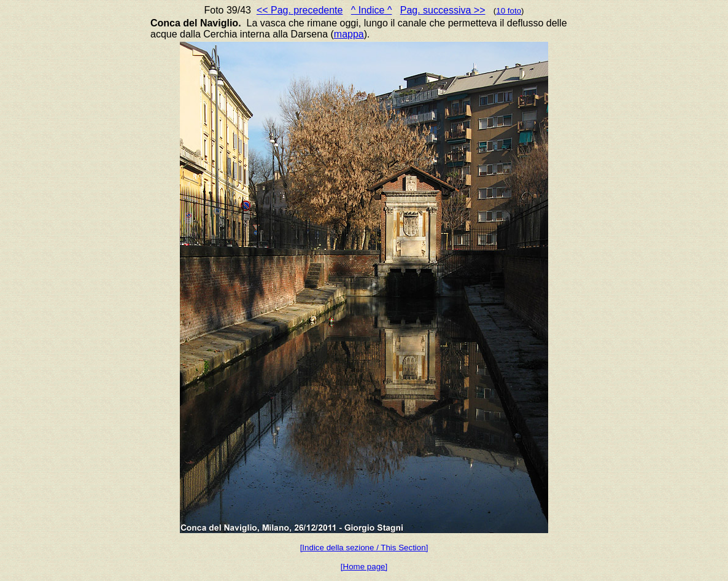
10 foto (509, 11)
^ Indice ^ (372, 10)
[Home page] (364, 567)
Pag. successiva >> (443, 10)
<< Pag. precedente (300, 10)
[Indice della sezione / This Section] (364, 548)
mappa (349, 34)
